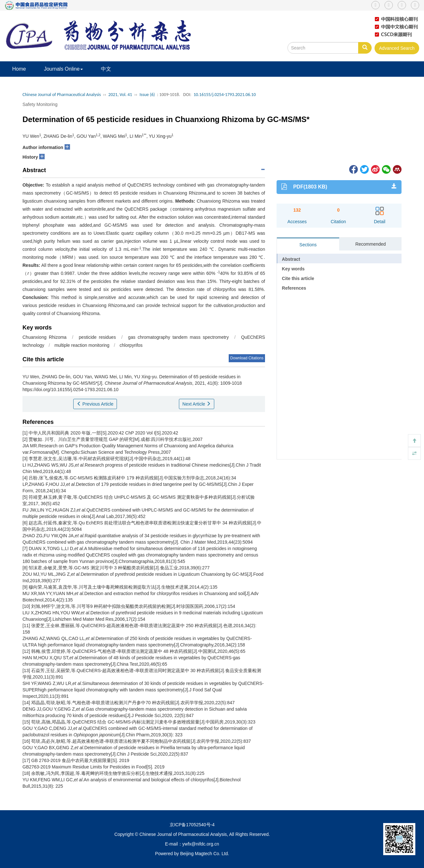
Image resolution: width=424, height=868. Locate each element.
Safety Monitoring (40, 104)
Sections (308, 245)
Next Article (197, 404)
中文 (106, 69)
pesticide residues (97, 337)
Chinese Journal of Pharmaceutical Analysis (62, 95)
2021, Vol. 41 (120, 95)
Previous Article (95, 404)
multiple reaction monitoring (82, 345)
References (294, 288)
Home (19, 69)
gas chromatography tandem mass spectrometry (178, 337)
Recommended (371, 244)
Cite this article (298, 278)
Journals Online (63, 69)
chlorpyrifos (131, 345)
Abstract (291, 259)
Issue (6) (147, 95)
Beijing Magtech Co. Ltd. (205, 854)
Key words (293, 269)
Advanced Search (397, 48)
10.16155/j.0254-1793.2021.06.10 (225, 95)
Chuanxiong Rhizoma (44, 337)
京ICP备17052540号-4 (192, 825)
